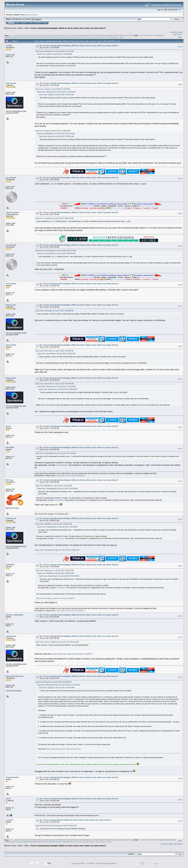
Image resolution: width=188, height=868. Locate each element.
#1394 (180, 566)
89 (22, 37)
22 (21, 35)
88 (20, 37)
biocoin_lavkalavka (14, 615)
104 (62, 37)
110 (82, 37)
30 (40, 35)
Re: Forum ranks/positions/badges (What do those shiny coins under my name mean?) (79, 46)
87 (17, 37)
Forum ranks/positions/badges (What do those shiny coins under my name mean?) (68, 28)
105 (66, 37)
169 (121, 37)
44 (73, 35)
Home (11, 23)
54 (97, 35)
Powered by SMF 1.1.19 (80, 863)
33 (47, 35)
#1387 (180, 306)
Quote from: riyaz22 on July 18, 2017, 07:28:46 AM (53, 131)
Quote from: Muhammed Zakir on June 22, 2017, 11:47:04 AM (59, 685)
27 (33, 35)
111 (86, 37)
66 (126, 35)
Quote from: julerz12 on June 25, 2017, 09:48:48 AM (53, 682)
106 (69, 37)
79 (158, 35)
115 (99, 37)
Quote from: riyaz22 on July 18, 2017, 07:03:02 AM (55, 54)
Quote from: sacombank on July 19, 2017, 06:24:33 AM (54, 218)
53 (95, 35)
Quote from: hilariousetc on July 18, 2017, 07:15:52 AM (55, 51)
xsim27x (9, 820)
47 (80, 35)
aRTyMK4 (10, 447)
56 (102, 35)
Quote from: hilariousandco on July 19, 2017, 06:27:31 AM (56, 251)
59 (109, 35)
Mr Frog (9, 480)
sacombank (11, 178)
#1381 (180, 47)
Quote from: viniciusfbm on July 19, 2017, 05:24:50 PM (54, 384)
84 (10, 37)
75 (148, 35)
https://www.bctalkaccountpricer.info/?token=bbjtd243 (57, 550)
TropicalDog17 (62, 465)
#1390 (180, 427)
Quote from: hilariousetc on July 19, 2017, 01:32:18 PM (55, 351)
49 (85, 35)
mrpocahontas (12, 777)
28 (35, 35)
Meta (27, 28)
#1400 (180, 821)
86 (15, 37)
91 (27, 37)
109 (79, 37)
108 (76, 37)
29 (38, 35)
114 (96, 37)
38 (59, 35)
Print (180, 37)
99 (46, 37)
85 (13, 37)
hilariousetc (11, 83)
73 (144, 35)
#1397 (180, 677)
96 (39, 37)
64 (121, 35)
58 (107, 35)
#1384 (180, 214)
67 (128, 35)
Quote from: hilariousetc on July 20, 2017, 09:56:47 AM (55, 570)
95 (36, 37)
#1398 (180, 778)
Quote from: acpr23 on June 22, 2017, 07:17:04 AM (57, 688)
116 (102, 37)
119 (112, 37)
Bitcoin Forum (10, 28)
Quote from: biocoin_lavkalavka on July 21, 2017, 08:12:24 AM (57, 642)
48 (83, 35)
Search (24, 23)
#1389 (180, 379)
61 (114, 35)
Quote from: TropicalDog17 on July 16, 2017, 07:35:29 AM (56, 453)
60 (112, 35)
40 (64, 35)
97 (41, 37)
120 (116, 37)
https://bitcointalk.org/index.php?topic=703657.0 (73, 654)
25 (28, 35)
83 (8, 37)
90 (24, 37)
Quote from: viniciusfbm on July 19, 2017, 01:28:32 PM (54, 311)
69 (133, 35)
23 (23, 35)
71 (139, 35)
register (35, 15)
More (45, 23)
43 (71, 35)
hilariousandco (12, 212)
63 (119, 35)
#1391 (180, 449)
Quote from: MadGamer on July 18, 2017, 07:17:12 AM (56, 134)
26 (30, 35)
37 (57, 35)
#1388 (180, 346)
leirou (8, 426)
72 (141, 35)
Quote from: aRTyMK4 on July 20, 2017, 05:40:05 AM (54, 486)
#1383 (180, 179)
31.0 (33, 19)
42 (69, 35)
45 (76, 35)
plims (8, 799)
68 (131, 35)
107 (72, 37)
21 (18, 35)
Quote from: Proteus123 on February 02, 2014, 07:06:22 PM (56, 826)
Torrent (38, 19)
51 (90, 35)
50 (88, 35)
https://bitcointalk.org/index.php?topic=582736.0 (64, 749)
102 (56, 37)
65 (123, 35)
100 (49, 37)
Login (31, 23)
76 (151, 35)
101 (52, 37)
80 (160, 35)
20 (16, 35)
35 (52, 35)
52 (92, 35)
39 (61, 35)
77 (153, 35)
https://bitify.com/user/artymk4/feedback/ (70, 476)
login (28, 15)
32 (45, 35)
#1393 (180, 519)
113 (92, 37)
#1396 (180, 637)
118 (109, 37)
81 (163, 35)
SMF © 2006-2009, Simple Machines (103, 863)
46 (78, 35)
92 (29, 37)
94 (34, 37)
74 (146, 35)
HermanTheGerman (15, 676)
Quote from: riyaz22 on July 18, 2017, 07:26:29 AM (53, 89)
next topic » (178, 34)
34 (49, 35)
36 (54, 35)
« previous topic (176, 32)
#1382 (180, 84)
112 (89, 37)
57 (104, 35)
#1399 (180, 800)
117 (106, 37)
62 (116, 35)
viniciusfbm (11, 284)
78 (155, 35)
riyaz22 (9, 46)
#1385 (180, 246)
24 (25, 35)
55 (100, 35)
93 (32, 37)
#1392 (180, 481)
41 (66, 35)
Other (20, 28)
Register (38, 23)
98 (44, 37)
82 (5, 37)
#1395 (180, 616)
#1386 (180, 285)
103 (59, 37)
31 (42, 35)
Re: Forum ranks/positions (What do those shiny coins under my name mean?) (75, 820)
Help (18, 23)
